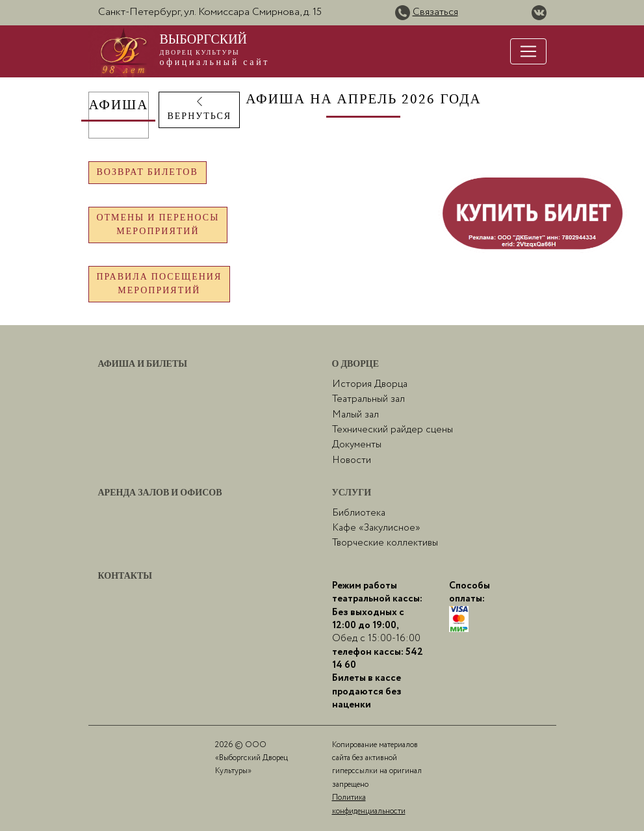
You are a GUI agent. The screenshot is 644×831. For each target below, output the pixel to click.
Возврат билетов (148, 172)
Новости (352, 460)
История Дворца (370, 384)
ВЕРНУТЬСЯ (199, 109)
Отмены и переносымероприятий (158, 225)
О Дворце (356, 364)
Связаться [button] (435, 12)
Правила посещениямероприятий (160, 284)
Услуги (352, 493)
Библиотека (359, 513)
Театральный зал (368, 399)
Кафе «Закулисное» (376, 528)
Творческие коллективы (385, 543)
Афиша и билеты (143, 364)
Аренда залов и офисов (160, 493)
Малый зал (355, 415)
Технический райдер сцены (393, 430)
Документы (357, 445)
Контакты (125, 576)
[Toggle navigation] (528, 51)
